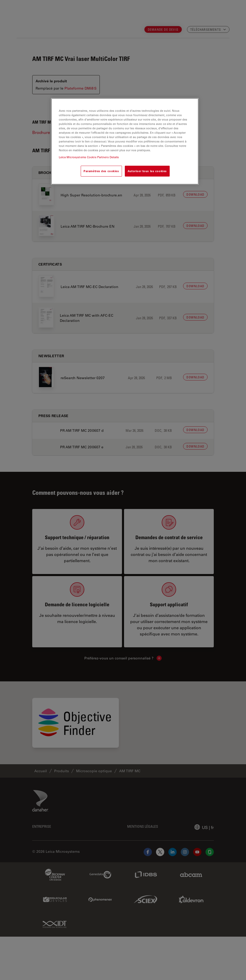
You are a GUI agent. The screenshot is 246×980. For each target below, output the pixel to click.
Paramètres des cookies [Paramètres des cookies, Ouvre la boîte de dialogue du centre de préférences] (101, 171)
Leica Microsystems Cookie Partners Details (89, 157)
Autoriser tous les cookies (147, 171)
